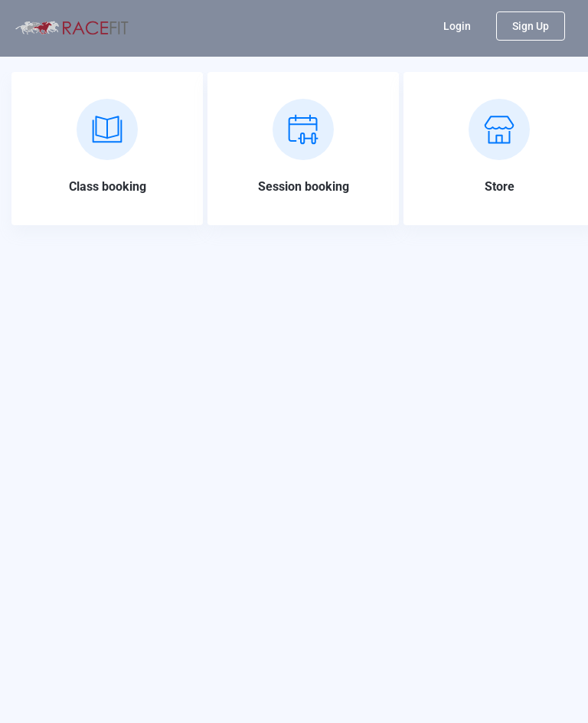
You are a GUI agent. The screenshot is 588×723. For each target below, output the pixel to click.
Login (457, 26)
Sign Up (531, 26)
